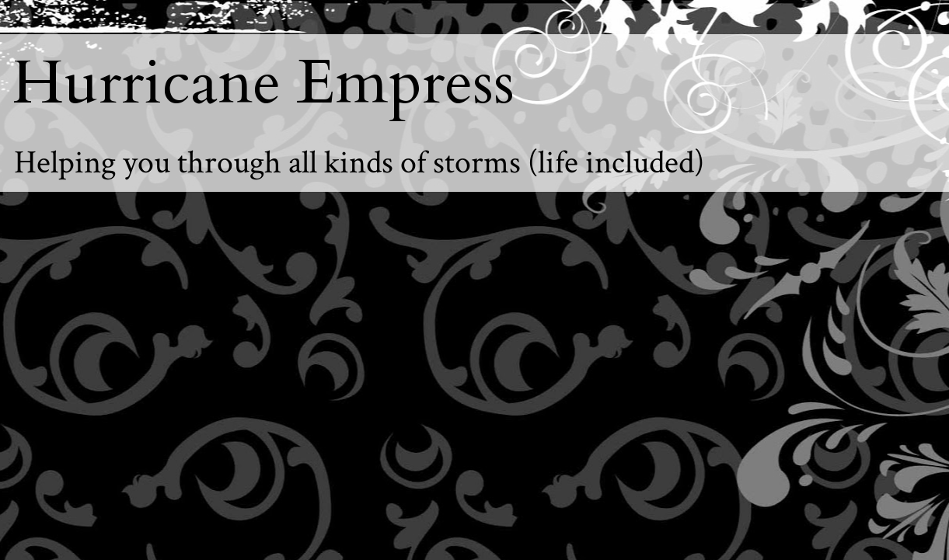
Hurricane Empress (263, 83)
